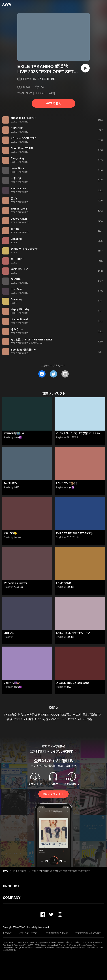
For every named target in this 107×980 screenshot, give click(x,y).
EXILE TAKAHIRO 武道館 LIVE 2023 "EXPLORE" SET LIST (61, 871)
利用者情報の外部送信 (57, 933)
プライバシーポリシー (29, 933)
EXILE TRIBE (46, 79)
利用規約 (7, 933)
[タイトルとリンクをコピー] (65, 374)
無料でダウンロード (54, 794)
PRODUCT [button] (11, 886)
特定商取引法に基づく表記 (88, 933)
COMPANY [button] (12, 898)
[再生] (85, 68)
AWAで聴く (54, 103)
